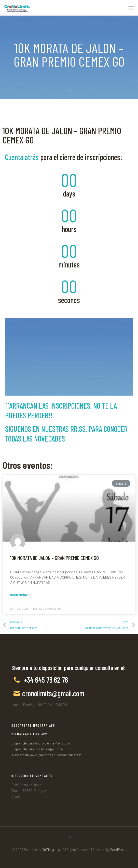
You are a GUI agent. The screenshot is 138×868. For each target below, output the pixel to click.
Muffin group (51, 850)
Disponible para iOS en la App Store (37, 749)
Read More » (19, 594)
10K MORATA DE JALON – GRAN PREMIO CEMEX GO (54, 558)
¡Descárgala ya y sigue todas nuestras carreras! (46, 755)
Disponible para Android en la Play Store (40, 743)
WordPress (118, 850)
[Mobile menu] (131, 8)
